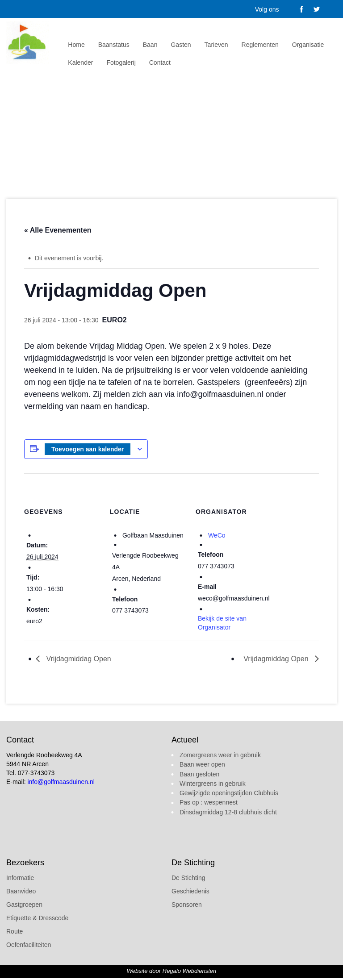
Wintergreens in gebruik (213, 784)
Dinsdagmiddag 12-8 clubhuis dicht (228, 812)
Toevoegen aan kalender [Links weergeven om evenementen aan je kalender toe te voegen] (88, 449)
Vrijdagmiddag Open (78, 659)
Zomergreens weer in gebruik (220, 755)
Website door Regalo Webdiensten (171, 971)
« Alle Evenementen (58, 230)
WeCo (217, 535)
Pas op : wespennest (209, 802)
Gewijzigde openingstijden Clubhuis (229, 793)
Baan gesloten (200, 774)
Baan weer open (202, 764)
